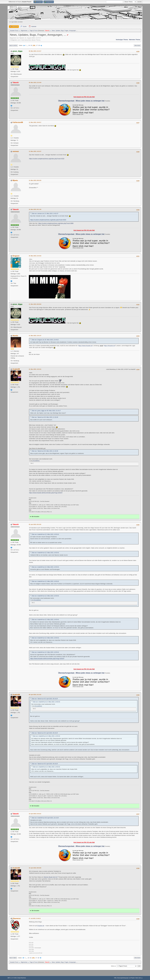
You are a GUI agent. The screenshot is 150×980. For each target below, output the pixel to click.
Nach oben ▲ (139, 978)
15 (31, 45)
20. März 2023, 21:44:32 (35, 256)
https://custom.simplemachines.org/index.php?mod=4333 (47, 159)
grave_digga (17, 51)
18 (39, 45)
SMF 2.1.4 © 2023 (12, 978)
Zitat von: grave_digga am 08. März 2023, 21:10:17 (46, 411)
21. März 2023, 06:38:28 (35, 304)
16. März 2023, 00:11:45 (35, 209)
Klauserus (17, 918)
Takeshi (47, 31)
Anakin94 (16, 369)
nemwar (16, 151)
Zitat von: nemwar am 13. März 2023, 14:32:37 (45, 214)
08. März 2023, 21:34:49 (35, 82)
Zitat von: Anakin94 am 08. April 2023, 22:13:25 (45, 818)
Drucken (137, 46)
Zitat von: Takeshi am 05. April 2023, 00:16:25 (45, 699)
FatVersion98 (18, 122)
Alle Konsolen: (35, 517)
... (28, 45)
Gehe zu (113, 966)
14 (29, 45)
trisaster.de (41, 926)
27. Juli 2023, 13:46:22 (35, 918)
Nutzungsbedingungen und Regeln (126, 978)
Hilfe (115, 978)
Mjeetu (15, 180)
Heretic (15, 336)
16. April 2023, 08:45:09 (35, 868)
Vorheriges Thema (122, 40)
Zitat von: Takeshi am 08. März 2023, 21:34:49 (45, 417)
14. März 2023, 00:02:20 (35, 180)
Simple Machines (22, 978)
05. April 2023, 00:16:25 (35, 524)
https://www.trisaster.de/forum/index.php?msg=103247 (46, 493)
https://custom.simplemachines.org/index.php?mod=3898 (56, 223)
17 (37, 45)
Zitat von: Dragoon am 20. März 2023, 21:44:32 (45, 340)
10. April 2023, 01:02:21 (35, 814)
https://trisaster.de (109, 346)
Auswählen (36, 461)
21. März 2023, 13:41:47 (35, 336)
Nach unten (13, 46)
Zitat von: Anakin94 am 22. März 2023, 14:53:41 (45, 534)
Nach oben (13, 958)
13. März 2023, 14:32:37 (35, 151)
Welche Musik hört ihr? (51, 877)
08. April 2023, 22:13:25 (35, 695)
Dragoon (16, 256)
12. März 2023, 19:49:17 (35, 122)
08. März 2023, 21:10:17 (35, 51)
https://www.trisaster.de (85, 346)
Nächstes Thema (135, 40)
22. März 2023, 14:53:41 (35, 369)
